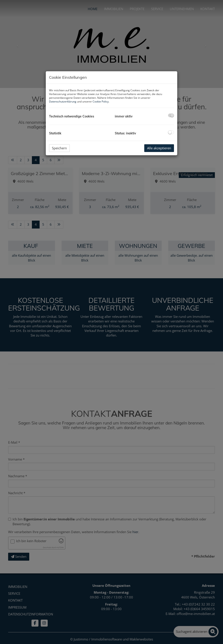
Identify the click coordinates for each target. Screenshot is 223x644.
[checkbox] (171, 115)
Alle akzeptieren (159, 148)
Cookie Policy (101, 102)
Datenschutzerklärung (63, 102)
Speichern (59, 148)
